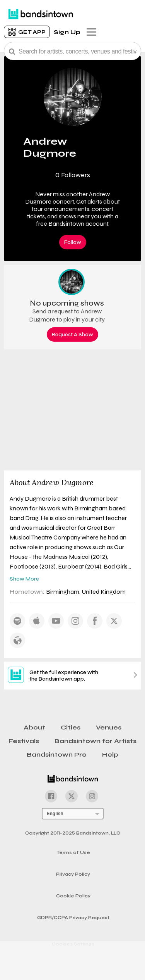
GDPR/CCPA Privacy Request (73, 918)
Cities (71, 727)
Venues (109, 727)
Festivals (24, 741)
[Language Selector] (73, 814)
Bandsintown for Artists (96, 741)
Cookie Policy (73, 896)
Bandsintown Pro (57, 754)
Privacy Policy (73, 874)
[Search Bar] (72, 51)
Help (110, 754)
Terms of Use (73, 853)
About (34, 727)
